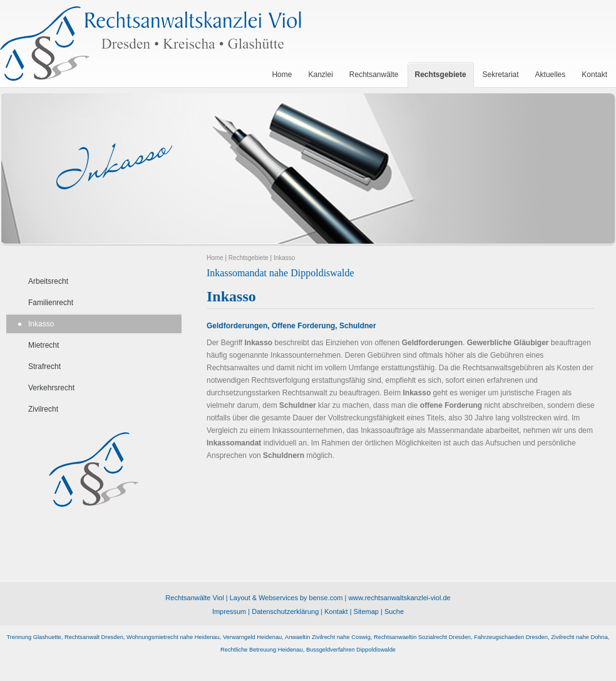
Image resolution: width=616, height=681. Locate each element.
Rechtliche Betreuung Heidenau (262, 650)
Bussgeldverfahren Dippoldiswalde (351, 650)
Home (215, 258)
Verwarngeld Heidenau (252, 637)
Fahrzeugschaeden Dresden (511, 637)
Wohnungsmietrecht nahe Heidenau (173, 637)
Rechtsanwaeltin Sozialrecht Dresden (422, 637)
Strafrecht (44, 366)
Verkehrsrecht (51, 388)
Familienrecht (51, 303)
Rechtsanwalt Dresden (94, 637)
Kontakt (336, 611)
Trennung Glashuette (34, 637)
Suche (394, 611)
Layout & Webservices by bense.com (286, 598)
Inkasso (41, 324)
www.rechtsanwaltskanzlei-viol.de (399, 598)
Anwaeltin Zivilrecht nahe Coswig (328, 637)
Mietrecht (44, 345)
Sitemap (366, 611)
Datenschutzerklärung (285, 611)
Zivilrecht (43, 409)
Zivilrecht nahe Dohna (579, 637)
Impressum (229, 611)
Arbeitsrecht (48, 281)
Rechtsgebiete (249, 258)
